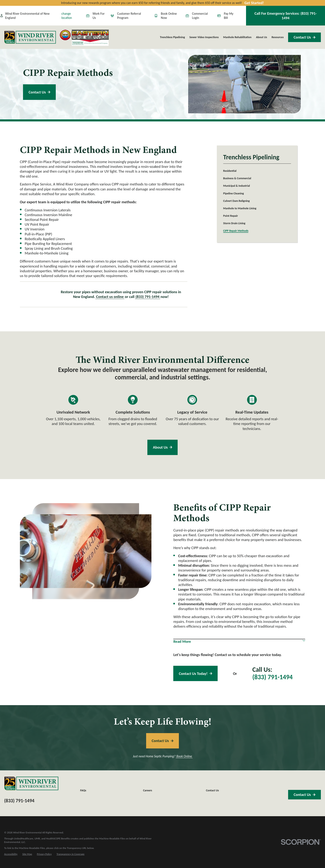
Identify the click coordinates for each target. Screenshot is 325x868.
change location (67, 16)
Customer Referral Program (126, 16)
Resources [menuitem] (278, 37)
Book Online (184, 756)
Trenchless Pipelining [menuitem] (172, 37)
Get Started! (254, 3)
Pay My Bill (225, 16)
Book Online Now (166, 16)
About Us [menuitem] (261, 37)
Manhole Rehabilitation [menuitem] (237, 37)
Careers (147, 790)
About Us (162, 447)
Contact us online (110, 297)
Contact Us (305, 37)
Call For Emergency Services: (286, 16)
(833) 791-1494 (148, 297)
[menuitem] (257, 171)
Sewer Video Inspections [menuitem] (204, 37)
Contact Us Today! (195, 674)
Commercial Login (197, 16)
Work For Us (95, 16)
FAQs (83, 790)
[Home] (30, 37)
